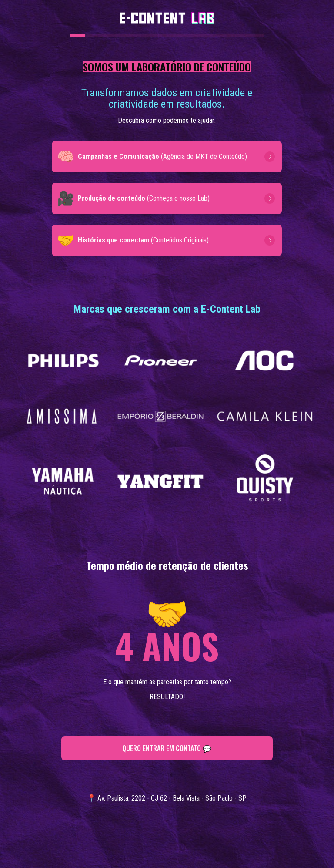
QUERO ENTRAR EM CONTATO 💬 (167, 748)
